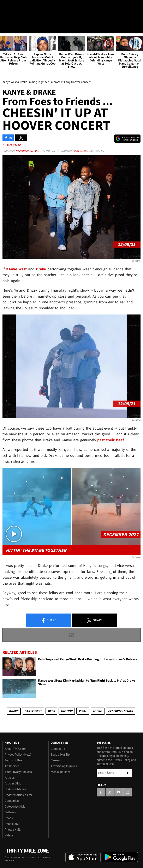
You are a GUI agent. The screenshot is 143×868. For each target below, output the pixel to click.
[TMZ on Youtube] (22, 7)
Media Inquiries (61, 772)
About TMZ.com (15, 749)
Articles (10, 778)
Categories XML (15, 807)
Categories (12, 801)
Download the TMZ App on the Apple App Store (83, 857)
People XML (13, 824)
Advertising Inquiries (64, 766)
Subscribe (128, 773)
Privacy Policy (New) (18, 755)
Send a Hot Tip (60, 755)
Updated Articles (15, 789)
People (9, 818)
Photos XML (13, 830)
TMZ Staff (13, 145)
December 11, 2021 (28, 151)
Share (48, 621)
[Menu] (6, 28)
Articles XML (13, 783)
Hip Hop (67, 711)
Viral (83, 711)
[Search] (137, 28)
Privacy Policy (121, 760)
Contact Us (58, 749)
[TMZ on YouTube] (119, 793)
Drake (14, 711)
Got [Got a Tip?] (14, 18)
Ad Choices (12, 766)
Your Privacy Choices (18, 772)
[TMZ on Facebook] (5, 7)
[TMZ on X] (13, 7)
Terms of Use (13, 760)
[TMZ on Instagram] (30, 7)
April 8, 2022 (81, 151)
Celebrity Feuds (120, 711)
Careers (56, 760)
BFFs (51, 711)
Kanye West (33, 711)
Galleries (10, 812)
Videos (9, 835)
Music (97, 711)
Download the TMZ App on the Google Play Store (120, 857)
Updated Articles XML (19, 795)
